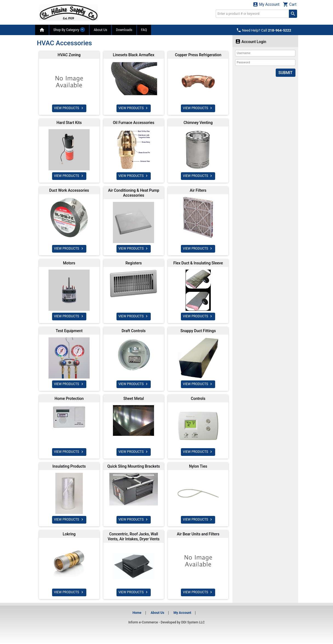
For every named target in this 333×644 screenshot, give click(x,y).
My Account (266, 4)
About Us (100, 30)
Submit (285, 73)
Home (137, 613)
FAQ (144, 30)
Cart (290, 4)
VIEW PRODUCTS (69, 108)
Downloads (124, 30)
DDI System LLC (193, 622)
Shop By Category (69, 30)
